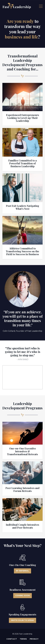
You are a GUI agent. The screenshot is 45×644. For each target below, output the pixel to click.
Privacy (34, 639)
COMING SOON (22, 596)
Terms (23, 639)
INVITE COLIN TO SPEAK (22, 620)
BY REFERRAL (22, 571)
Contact (12, 639)
